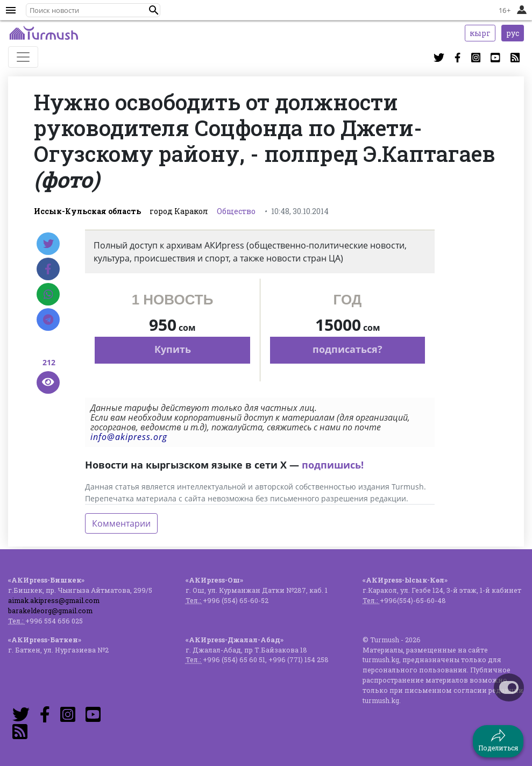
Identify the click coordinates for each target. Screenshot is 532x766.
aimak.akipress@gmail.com (54, 600)
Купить (173, 349)
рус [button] (513, 33)
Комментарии (121, 523)
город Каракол (179, 211)
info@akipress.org (129, 437)
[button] (154, 10)
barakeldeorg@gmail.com (50, 611)
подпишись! (333, 465)
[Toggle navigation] (23, 57)
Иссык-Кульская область (87, 211)
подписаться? (347, 349)
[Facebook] (48, 269)
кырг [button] (480, 33)
